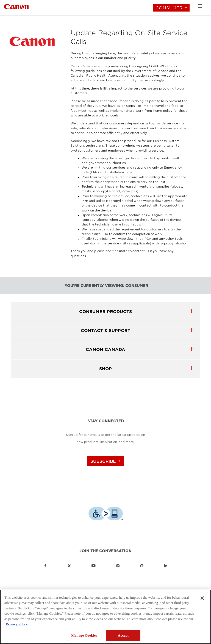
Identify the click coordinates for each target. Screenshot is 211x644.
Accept (123, 635)
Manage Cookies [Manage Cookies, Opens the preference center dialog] (84, 635)
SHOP (105, 369)
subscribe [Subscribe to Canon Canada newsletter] (106, 461)
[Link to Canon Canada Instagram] (118, 566)
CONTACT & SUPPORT (105, 331)
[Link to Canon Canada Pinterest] (142, 566)
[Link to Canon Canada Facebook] (45, 566)
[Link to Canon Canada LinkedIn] (166, 566)
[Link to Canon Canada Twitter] (69, 566)
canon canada (105, 349)
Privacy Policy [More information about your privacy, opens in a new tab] (17, 624)
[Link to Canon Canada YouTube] (94, 566)
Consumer (169, 8)
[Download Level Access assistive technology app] (106, 514)
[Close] (202, 598)
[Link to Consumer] (16, 6)
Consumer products (105, 312)
